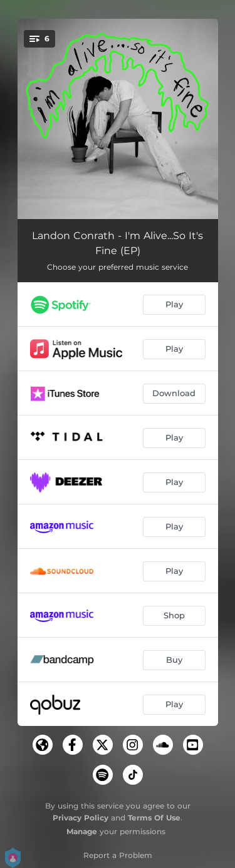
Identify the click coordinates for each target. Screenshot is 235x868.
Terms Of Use (154, 818)
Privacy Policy (81, 818)
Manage (82, 831)
